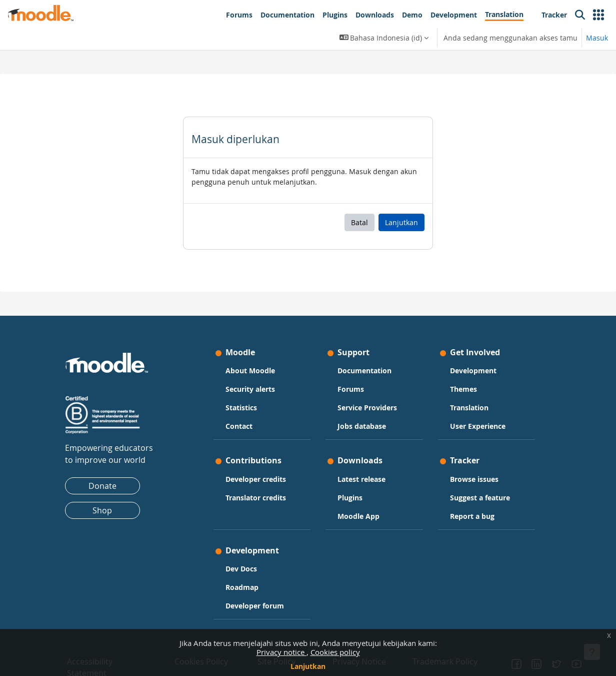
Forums (351, 389)
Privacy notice (281, 652)
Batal (359, 222)
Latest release (362, 479)
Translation (469, 408)
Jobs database (362, 426)
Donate (103, 486)
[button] (598, 15)
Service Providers (368, 408)
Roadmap (242, 587)
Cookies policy (335, 652)
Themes (463, 389)
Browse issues (474, 479)
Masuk (597, 38)
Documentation (365, 371)
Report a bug (472, 516)
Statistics (242, 408)
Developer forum (255, 606)
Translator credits (256, 498)
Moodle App (359, 516)
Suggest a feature (479, 498)
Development (473, 371)
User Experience (477, 426)
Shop (103, 510)
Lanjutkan (308, 666)
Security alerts (251, 389)
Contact (239, 426)
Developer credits (256, 479)
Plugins (350, 498)
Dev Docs (242, 569)
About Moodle (251, 371)
